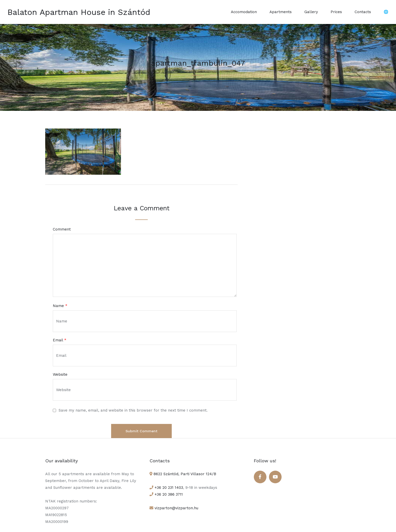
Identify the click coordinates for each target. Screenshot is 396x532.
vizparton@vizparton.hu (176, 508)
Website (60, 375)
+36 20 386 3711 (168, 494)
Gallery (311, 12)
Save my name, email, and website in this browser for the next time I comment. (133, 410)
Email (60, 340)
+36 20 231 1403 (168, 488)
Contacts (363, 12)
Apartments (281, 12)
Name (60, 306)
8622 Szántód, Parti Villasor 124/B (184, 474)
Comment (62, 229)
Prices (336, 12)
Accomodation (244, 12)
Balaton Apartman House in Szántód (79, 12)
